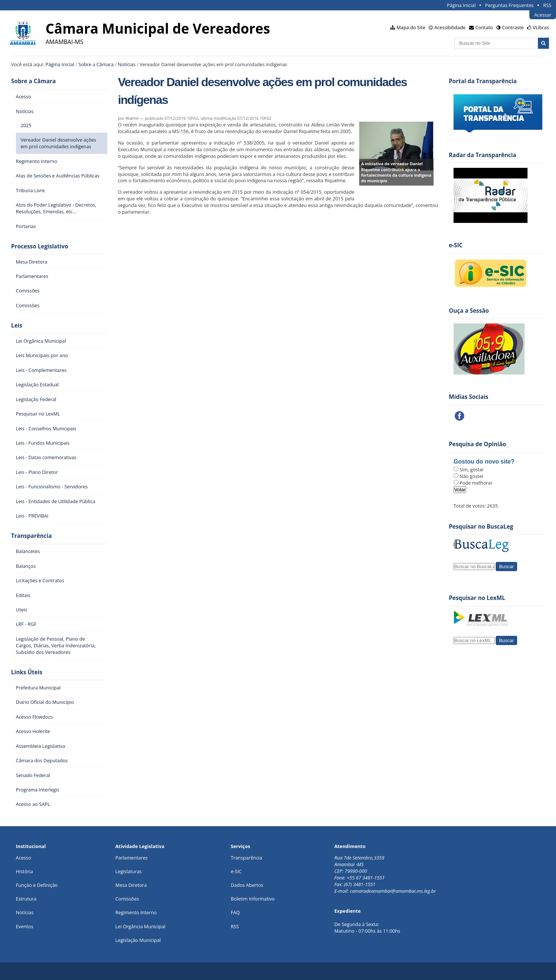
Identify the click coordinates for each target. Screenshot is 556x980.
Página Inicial (461, 5)
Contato (484, 27)
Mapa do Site (411, 27)
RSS (547, 5)
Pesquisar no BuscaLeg (481, 527)
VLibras (541, 27)
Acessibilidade (450, 27)
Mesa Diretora (131, 885)
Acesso (23, 858)
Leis (17, 325)
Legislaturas (129, 871)
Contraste (513, 27)
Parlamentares (132, 858)
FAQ (235, 912)
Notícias (127, 64)
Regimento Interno (136, 912)
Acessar (543, 15)
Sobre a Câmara (96, 64)
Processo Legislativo (40, 246)
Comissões (127, 899)
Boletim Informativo (253, 899)
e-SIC (236, 871)
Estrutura (26, 899)
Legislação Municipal (138, 940)
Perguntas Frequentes (509, 5)
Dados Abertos (247, 885)
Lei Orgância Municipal (140, 926)
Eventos (25, 926)
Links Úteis (27, 672)
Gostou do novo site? (484, 462)
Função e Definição (37, 885)
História (25, 871)
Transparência (31, 536)
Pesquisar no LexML (477, 598)
